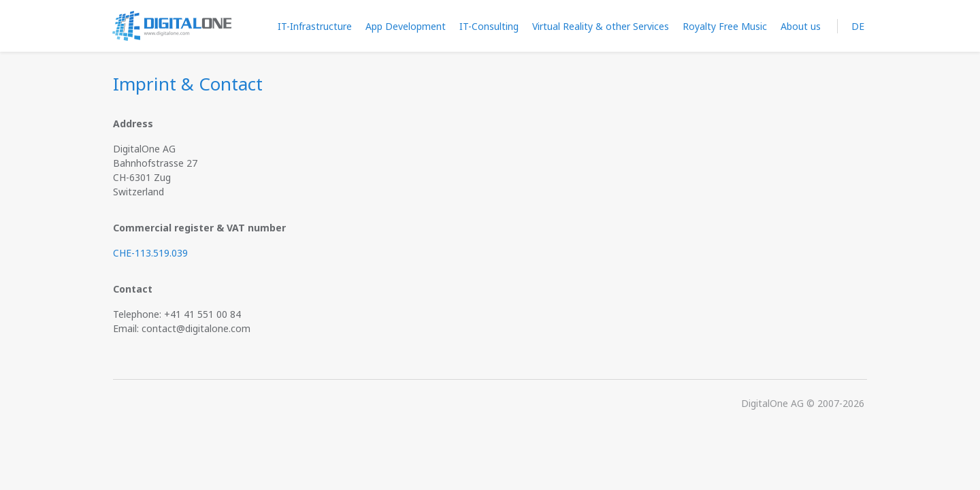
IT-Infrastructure (315, 26)
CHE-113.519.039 (150, 253)
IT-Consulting (489, 26)
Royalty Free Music (725, 26)
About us (801, 26)
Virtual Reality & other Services (601, 26)
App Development (406, 26)
